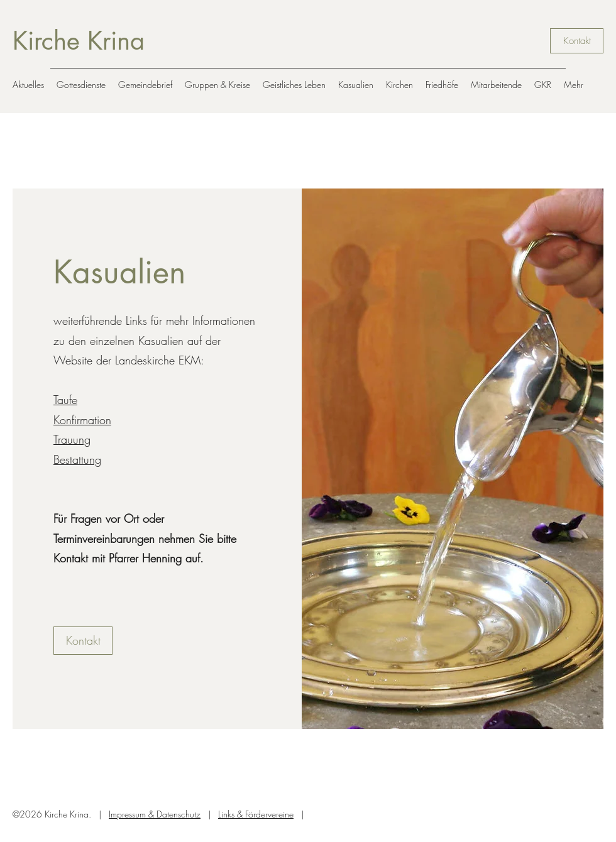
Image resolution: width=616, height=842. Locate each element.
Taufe (65, 400)
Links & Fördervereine (256, 814)
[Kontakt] (577, 41)
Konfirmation (82, 420)
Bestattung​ (77, 459)
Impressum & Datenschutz (155, 814)
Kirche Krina (79, 41)
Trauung (72, 439)
